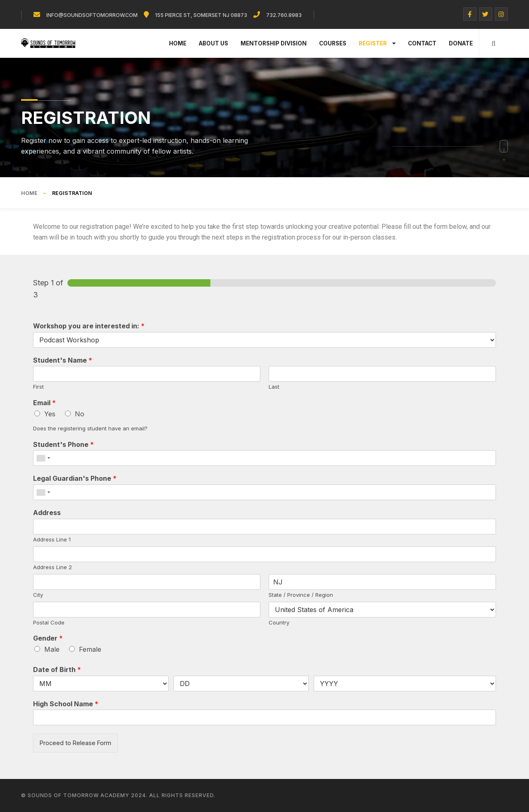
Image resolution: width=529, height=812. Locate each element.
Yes (50, 414)
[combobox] (43, 458)
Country (279, 622)
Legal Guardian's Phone (75, 478)
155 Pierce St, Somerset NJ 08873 (201, 15)
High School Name (66, 704)
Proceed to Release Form (75, 743)
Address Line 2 (52, 567)
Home (178, 43)
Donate (461, 43)
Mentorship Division (274, 43)
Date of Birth (57, 670)
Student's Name (63, 360)
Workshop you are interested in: (89, 326)
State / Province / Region (301, 595)
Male (52, 649)
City (38, 595)
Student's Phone (63, 444)
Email (44, 403)
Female (90, 649)
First (38, 387)
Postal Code (49, 622)
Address (47, 513)
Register (377, 43)
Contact (422, 43)
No (80, 414)
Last (274, 387)
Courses (333, 43)
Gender (48, 638)
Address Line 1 (52, 539)
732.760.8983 (284, 15)
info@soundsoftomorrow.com (92, 15)
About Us (213, 43)
